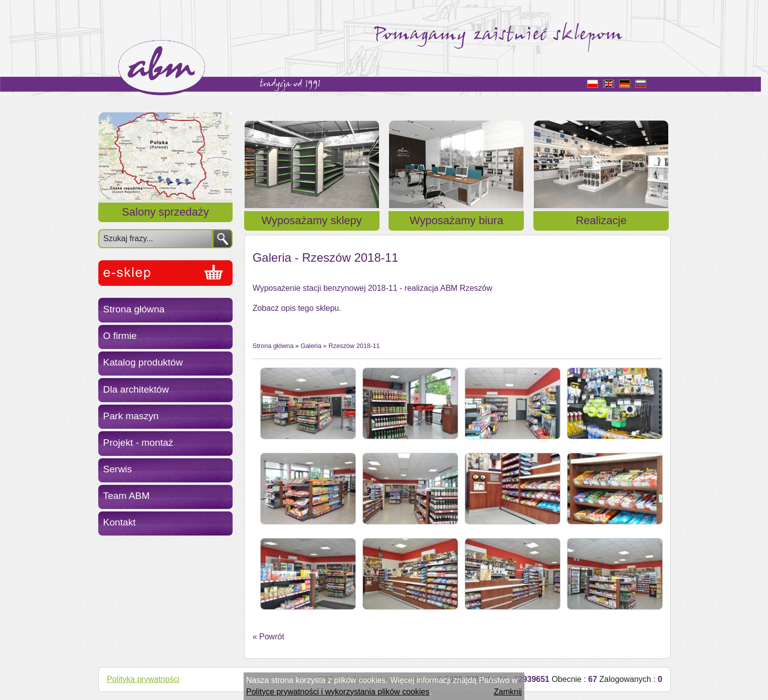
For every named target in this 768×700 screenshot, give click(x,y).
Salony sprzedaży (165, 212)
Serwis (118, 469)
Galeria (311, 346)
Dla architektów (136, 389)
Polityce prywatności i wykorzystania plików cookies (338, 692)
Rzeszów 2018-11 (354, 346)
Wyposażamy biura (456, 220)
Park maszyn (131, 416)
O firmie (120, 336)
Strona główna (134, 309)
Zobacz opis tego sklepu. (297, 308)
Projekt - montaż (138, 443)
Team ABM (127, 496)
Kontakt (120, 522)
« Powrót (268, 637)
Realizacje (601, 220)
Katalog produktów (143, 362)
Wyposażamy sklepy (312, 220)
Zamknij (508, 692)
